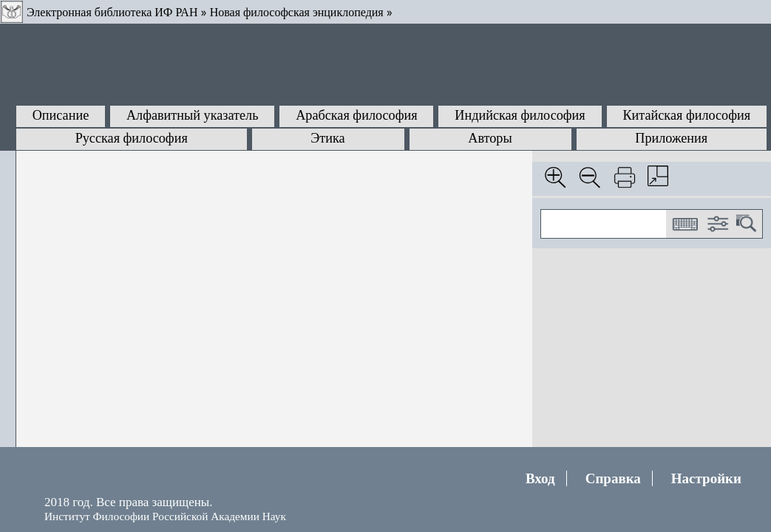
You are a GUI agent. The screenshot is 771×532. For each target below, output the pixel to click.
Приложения (671, 138)
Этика (327, 138)
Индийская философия (520, 115)
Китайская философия (686, 115)
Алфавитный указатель (192, 115)
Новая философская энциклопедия (297, 12)
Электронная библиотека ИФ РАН (112, 12)
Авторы (490, 138)
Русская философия (132, 138)
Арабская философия (356, 115)
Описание (61, 115)
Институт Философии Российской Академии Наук (165, 516)
